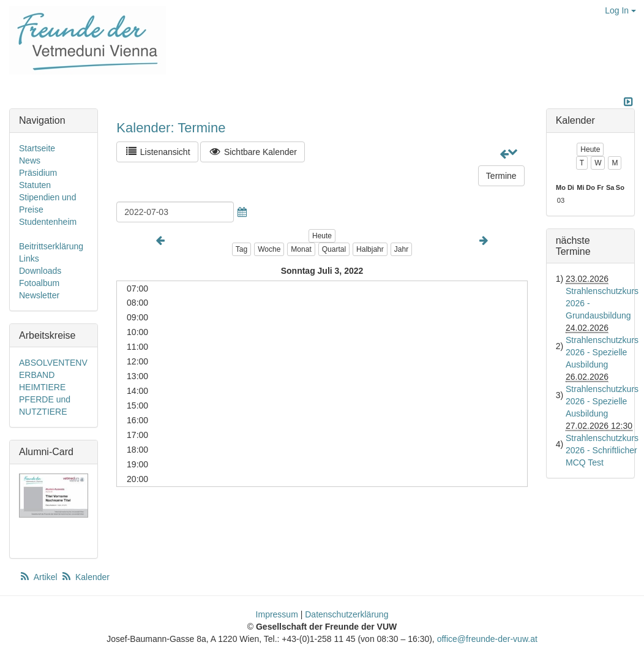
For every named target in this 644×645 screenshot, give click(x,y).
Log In (620, 10)
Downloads (40, 271)
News (30, 160)
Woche (269, 249)
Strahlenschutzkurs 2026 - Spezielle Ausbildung (602, 352)
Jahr (401, 249)
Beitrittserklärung (51, 246)
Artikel (39, 577)
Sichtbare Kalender (253, 152)
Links (29, 258)
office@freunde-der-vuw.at (487, 639)
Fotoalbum (39, 283)
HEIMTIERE (42, 387)
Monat (301, 249)
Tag (241, 249)
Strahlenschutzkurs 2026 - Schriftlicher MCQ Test (602, 450)
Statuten (35, 185)
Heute (322, 236)
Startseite (37, 148)
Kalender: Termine (171, 128)
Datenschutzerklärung (346, 614)
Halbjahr (370, 249)
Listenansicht (157, 152)
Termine (501, 176)
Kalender (85, 577)
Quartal (334, 249)
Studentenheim (48, 222)
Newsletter (39, 295)
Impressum (277, 614)
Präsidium (38, 173)
